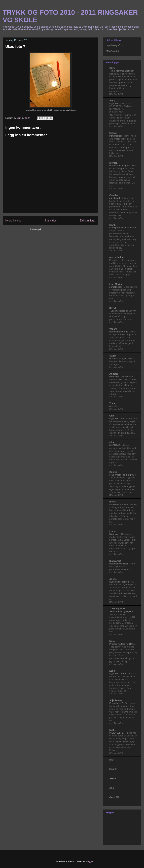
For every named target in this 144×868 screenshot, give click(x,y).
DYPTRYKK (116, 445)
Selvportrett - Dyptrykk (121, 611)
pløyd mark (115, 198)
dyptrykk (114, 406)
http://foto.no (112, 51)
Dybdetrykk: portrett (119, 582)
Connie (113, 472)
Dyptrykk (114, 103)
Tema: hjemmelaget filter (122, 71)
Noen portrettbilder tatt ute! (123, 228)
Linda (112, 531)
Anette (113, 579)
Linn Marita (116, 284)
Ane (112, 788)
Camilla (114, 195)
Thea (112, 403)
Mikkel (113, 730)
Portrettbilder (116, 136)
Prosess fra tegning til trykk (123, 644)
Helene (113, 133)
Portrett (113, 260)
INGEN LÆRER (118, 733)
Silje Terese (116, 700)
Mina (112, 641)
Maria (112, 225)
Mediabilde (115, 377)
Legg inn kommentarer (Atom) (57, 229)
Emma (113, 502)
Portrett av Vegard (119, 358)
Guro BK (114, 797)
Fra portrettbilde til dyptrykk (123, 475)
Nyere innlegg (13, 221)
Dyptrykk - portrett (118, 674)
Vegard (113, 329)
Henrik (113, 769)
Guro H (113, 68)
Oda (112, 416)
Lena (112, 671)
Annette (114, 374)
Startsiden (51, 221)
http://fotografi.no (115, 45)
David (113, 308)
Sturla (113, 356)
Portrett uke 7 (116, 703)
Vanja (112, 101)
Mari (112, 760)
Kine (112, 442)
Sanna (113, 778)
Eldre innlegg (87, 221)
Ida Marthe (115, 561)
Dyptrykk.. (115, 534)
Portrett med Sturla (119, 332)
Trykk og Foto (117, 609)
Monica (113, 163)
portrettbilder (116, 287)
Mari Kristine (116, 257)
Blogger (89, 861)
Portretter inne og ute (120, 166)
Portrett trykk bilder (119, 564)
